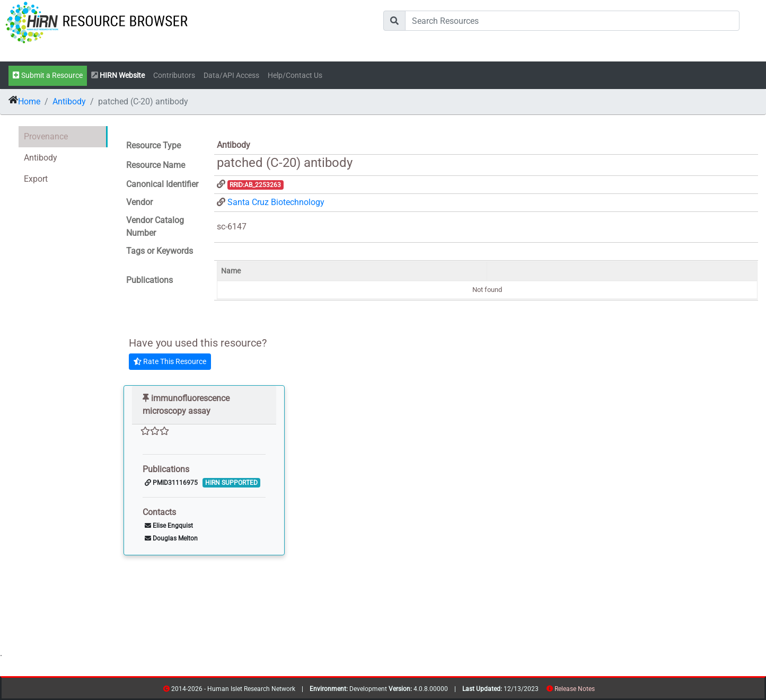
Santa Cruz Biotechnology (276, 202)
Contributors (174, 76)
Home (29, 101)
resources (598, 691)
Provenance (46, 136)
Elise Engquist (169, 526)
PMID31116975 (171, 483)
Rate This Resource (170, 361)
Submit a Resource (48, 76)
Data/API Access (231, 76)
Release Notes (575, 689)
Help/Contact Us (295, 76)
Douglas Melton (171, 538)
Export (36, 179)
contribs (601, 691)
